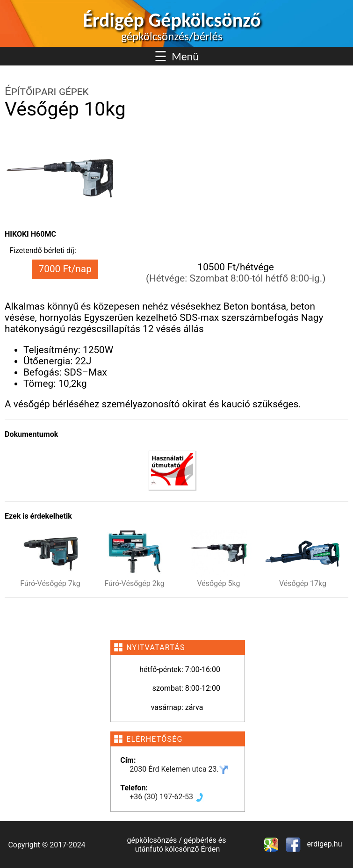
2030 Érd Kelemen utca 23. (179, 769)
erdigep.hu (324, 844)
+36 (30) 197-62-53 (167, 797)
